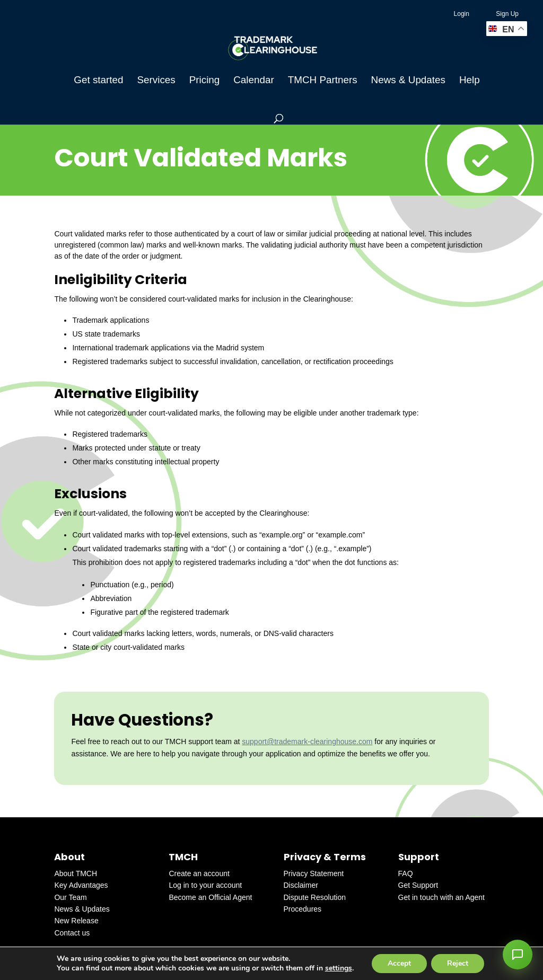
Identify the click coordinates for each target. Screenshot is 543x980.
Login (462, 14)
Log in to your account (205, 885)
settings (339, 968)
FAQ (406, 873)
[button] (518, 955)
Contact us (72, 933)
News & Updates (408, 81)
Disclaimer (301, 885)
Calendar (254, 81)
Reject (458, 963)
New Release (76, 921)
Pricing (205, 81)
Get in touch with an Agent (441, 897)
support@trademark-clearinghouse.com (307, 741)
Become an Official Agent (210, 897)
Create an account (199, 873)
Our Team (70, 897)
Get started (98, 81)
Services (156, 81)
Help (470, 81)
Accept (399, 963)
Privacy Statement (314, 873)
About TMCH (76, 873)
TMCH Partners (323, 81)
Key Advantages (81, 885)
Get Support (418, 885)
